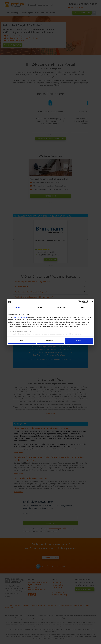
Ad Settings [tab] (61, 307)
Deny (22, 341)
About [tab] (83, 307)
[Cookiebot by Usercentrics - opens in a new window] (79, 302)
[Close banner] (92, 302)
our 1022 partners (20, 317)
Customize (51, 341)
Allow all (79, 341)
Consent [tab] (18, 307)
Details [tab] (40, 307)
